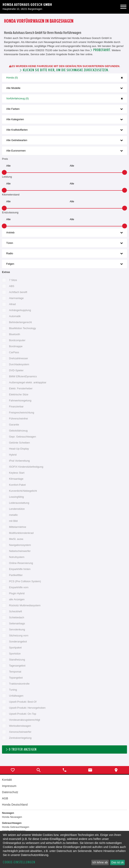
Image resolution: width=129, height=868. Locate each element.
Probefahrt (102, 50)
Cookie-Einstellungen (19, 862)
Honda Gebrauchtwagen (16, 827)
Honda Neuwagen (12, 817)
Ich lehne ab (100, 862)
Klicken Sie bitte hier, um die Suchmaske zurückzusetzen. (66, 70)
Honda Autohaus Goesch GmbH (27, 5)
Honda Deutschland (15, 805)
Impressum (9, 786)
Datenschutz (10, 792)
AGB (5, 798)
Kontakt (7, 780)
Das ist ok (117, 862)
